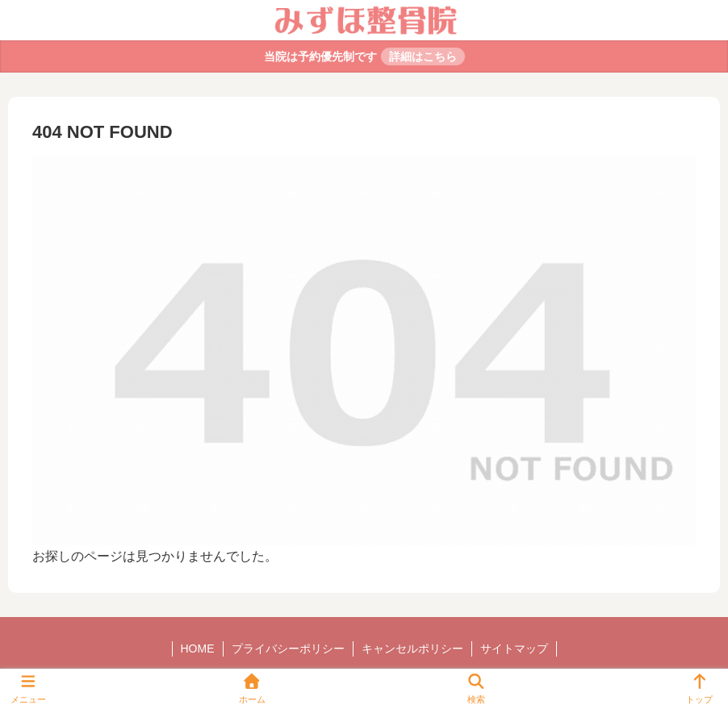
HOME (198, 649)
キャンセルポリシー (412, 649)
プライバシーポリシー (288, 649)
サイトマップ (514, 649)
